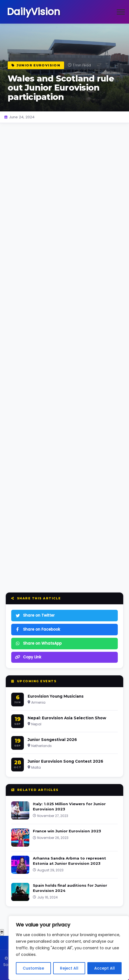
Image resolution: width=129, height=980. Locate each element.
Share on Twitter (35, 615)
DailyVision (33, 12)
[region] (69, 948)
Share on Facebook (38, 629)
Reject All (69, 968)
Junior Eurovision (36, 65)
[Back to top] (2, 933)
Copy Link (28, 657)
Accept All (104, 968)
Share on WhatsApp (38, 643)
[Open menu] (121, 12)
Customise (33, 968)
